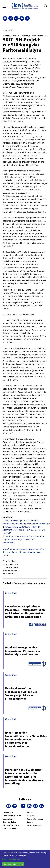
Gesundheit (8, 819)
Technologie (8, 813)
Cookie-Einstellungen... (11, 859)
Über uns (30, 813)
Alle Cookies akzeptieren (13, 864)
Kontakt (30, 822)
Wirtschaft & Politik (11, 825)
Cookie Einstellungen (34, 825)
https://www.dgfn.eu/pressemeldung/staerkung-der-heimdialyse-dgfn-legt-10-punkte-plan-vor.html (25, 552)
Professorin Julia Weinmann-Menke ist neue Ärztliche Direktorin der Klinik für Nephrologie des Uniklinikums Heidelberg (25, 777)
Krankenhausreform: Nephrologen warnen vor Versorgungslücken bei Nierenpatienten (21, 694)
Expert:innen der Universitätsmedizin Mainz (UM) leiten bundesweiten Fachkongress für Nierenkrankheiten (26, 739)
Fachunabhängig (10, 828)
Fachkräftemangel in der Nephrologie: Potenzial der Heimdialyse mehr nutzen (23, 651)
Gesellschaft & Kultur (12, 816)
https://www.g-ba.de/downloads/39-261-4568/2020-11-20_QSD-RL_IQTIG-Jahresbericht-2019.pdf (24, 530)
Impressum (31, 816)
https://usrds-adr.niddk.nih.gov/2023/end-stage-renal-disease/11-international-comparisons (23, 539)
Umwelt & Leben (10, 822)
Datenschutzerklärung (35, 819)
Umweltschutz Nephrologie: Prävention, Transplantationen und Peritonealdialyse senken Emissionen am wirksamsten (25, 612)
